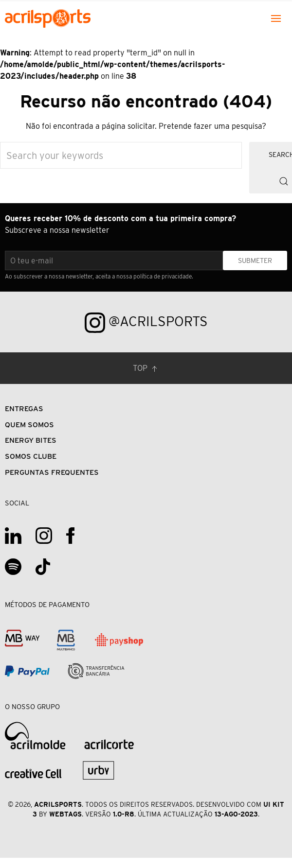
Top (146, 369)
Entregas (24, 408)
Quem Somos (29, 425)
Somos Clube (31, 456)
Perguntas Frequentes (52, 472)
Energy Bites (31, 440)
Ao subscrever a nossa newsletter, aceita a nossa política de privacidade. (99, 276)
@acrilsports (146, 323)
